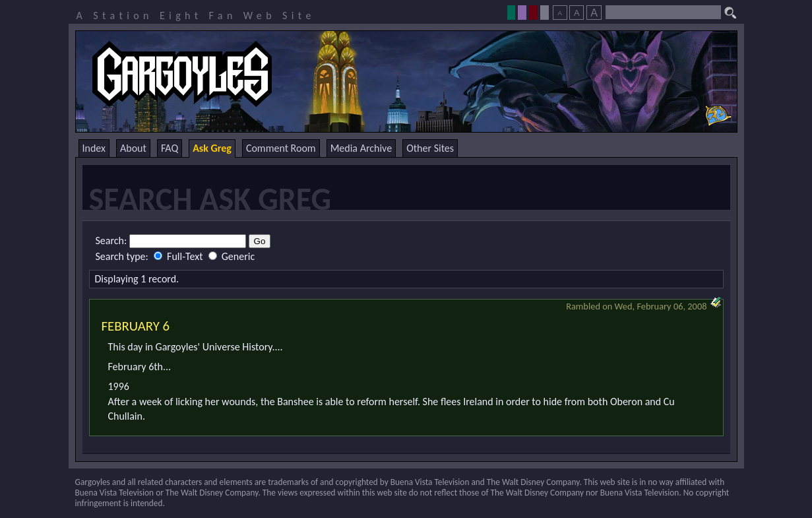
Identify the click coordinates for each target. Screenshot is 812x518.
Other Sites (430, 148)
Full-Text (179, 256)
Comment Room (281, 148)
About (133, 148)
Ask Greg (212, 148)
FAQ (170, 148)
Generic (232, 256)
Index (94, 148)
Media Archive (361, 148)
